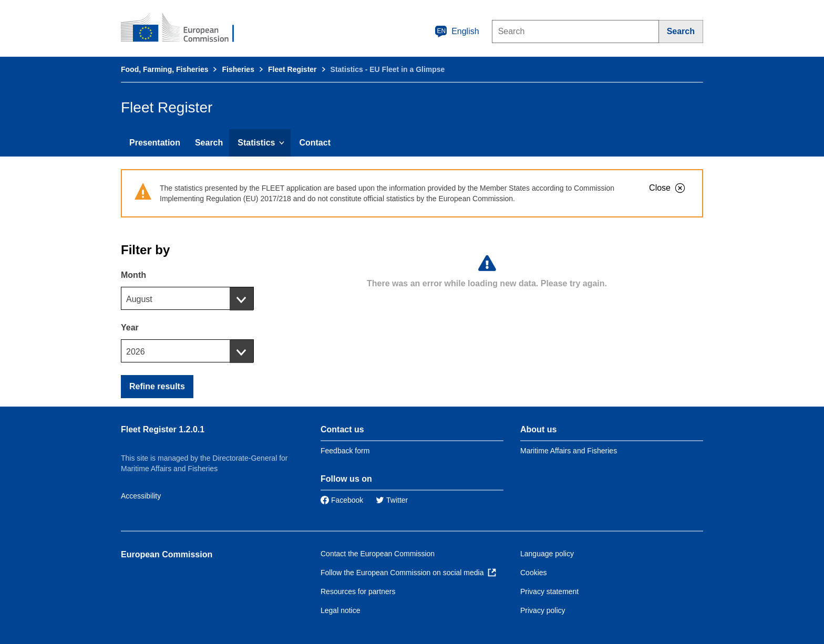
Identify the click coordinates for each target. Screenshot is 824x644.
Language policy (547, 554)
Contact (315, 143)
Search (209, 143)
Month (133, 275)
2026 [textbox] (136, 352)
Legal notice (341, 610)
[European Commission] (184, 28)
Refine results (157, 386)
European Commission (167, 554)
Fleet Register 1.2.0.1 (163, 429)
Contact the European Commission (378, 554)
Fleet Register (292, 69)
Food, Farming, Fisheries (164, 69)
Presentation (155, 143)
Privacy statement (549, 591)
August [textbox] (139, 299)
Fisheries (238, 69)
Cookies (534, 573)
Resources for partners (358, 591)
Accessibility (141, 496)
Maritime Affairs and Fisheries (569, 451)
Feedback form (345, 451)
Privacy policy (543, 610)
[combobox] (187, 298)
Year (130, 328)
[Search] (681, 32)
